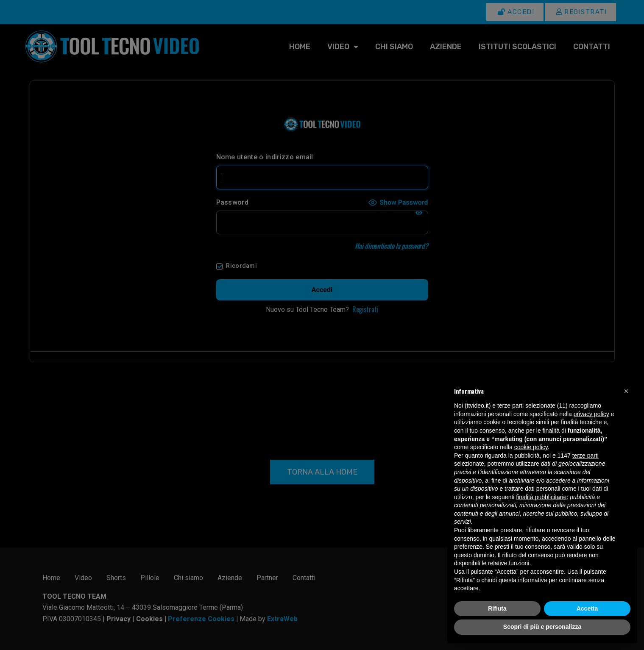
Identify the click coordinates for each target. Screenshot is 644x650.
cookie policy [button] (531, 447)
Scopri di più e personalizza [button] (542, 627)
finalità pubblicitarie (541, 497)
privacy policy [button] (591, 414)
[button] (626, 391)
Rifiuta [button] (497, 608)
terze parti (585, 456)
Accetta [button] (587, 608)
